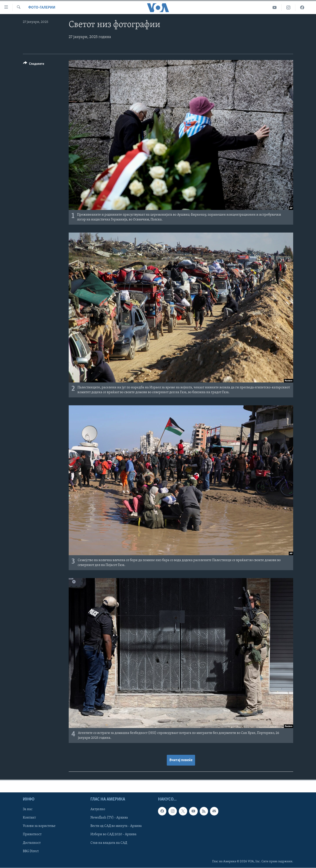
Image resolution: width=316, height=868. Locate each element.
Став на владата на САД (109, 843)
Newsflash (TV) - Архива (109, 818)
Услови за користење (39, 826)
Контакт (29, 818)
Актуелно (98, 809)
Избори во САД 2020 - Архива (113, 835)
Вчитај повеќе (181, 760)
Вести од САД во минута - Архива (116, 826)
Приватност (32, 835)
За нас (28, 809)
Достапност (32, 843)
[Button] (34, 65)
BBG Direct (31, 851)
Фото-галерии (42, 8)
